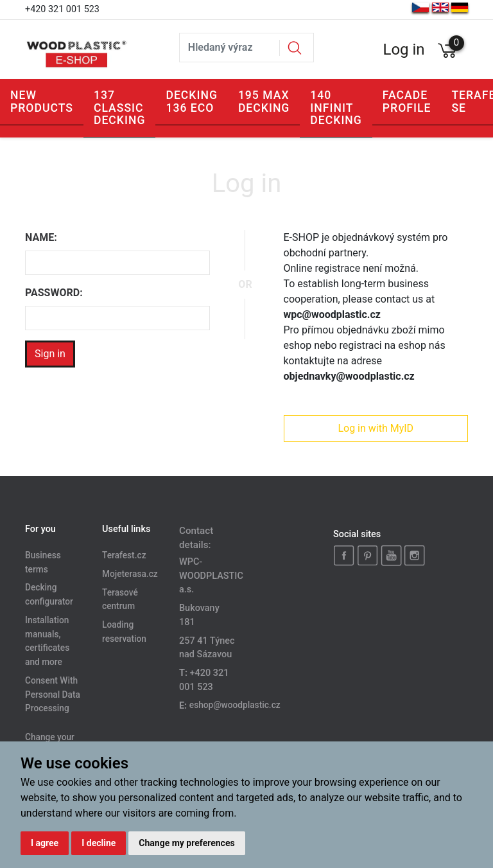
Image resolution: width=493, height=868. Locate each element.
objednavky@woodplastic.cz (349, 376)
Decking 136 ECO (191, 101)
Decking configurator (49, 595)
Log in (403, 49)
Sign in (50, 354)
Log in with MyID (376, 428)
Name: (41, 237)
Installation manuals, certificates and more (47, 641)
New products (42, 101)
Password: (54, 293)
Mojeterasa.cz (130, 574)
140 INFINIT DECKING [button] (336, 108)
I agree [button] (45, 843)
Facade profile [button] (407, 101)
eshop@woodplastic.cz (235, 705)
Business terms (43, 562)
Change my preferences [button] (186, 843)
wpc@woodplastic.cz (332, 314)
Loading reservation (124, 632)
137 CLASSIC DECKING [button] (119, 108)
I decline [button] (99, 843)
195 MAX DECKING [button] (264, 101)
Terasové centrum (120, 599)
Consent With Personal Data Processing (53, 694)
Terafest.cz (124, 555)
